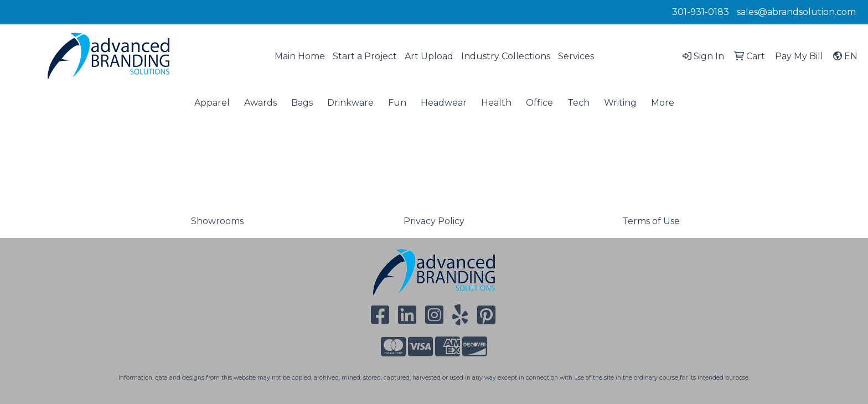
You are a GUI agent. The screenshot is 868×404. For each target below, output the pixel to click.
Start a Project (365, 56)
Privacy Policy (434, 221)
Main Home (300, 56)
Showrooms (217, 221)
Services (576, 56)
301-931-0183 (701, 12)
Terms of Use (651, 221)
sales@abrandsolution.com (796, 12)
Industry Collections (506, 56)
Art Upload (429, 56)
